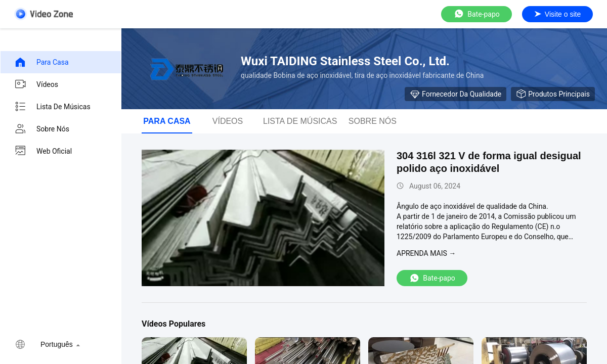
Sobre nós (42, 129)
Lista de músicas (52, 107)
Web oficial (43, 151)
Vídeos (36, 84)
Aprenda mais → (426, 253)
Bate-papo (476, 14)
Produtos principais (553, 94)
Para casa (41, 62)
